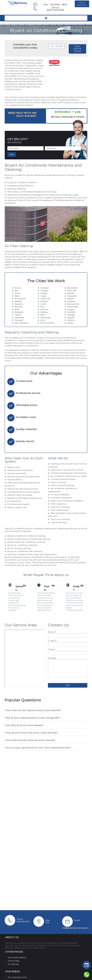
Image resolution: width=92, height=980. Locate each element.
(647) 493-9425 (23, 921)
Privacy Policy (14, 961)
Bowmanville (20, 299)
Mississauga (45, 318)
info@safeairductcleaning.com (75, 928)
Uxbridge (71, 315)
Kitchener (44, 309)
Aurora (17, 293)
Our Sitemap (13, 964)
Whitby (70, 323)
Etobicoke (45, 288)
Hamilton (44, 301)
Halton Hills (45, 299)
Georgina (44, 291)
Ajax (16, 291)
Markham (44, 312)
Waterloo (71, 320)
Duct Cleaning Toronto (17, 977)
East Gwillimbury (22, 323)
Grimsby (44, 293)
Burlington (19, 312)
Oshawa (71, 299)
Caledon (18, 315)
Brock (17, 309)
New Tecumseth (47, 323)
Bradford (18, 301)
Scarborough (73, 307)
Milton (43, 315)
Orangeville (72, 296)
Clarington (19, 320)
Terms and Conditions (17, 958)
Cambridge (19, 318)
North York (72, 291)
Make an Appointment (82, 4)
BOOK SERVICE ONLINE (77, 49)
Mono (43, 320)
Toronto (18, 288)
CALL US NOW (57, 46)
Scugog (70, 309)
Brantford (19, 307)
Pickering (71, 301)
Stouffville (71, 312)
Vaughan (71, 318)
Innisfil (43, 304)
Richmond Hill (73, 304)
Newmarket (72, 288)
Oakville (70, 293)
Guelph (43, 296)
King (42, 307)
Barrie (17, 296)
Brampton (19, 304)
